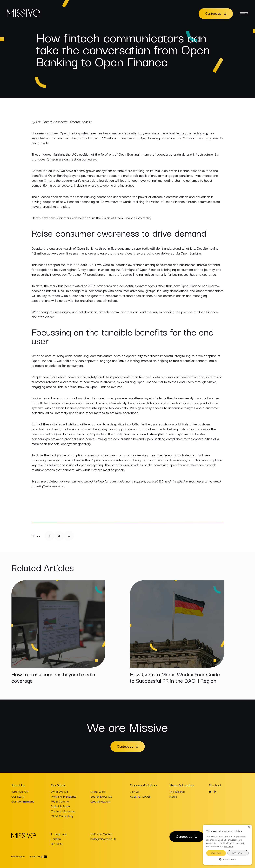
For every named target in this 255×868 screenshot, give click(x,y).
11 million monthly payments (203, 138)
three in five (108, 248)
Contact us (213, 13)
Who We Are (20, 791)
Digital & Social (61, 806)
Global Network (100, 801)
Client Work (98, 791)
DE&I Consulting (62, 816)
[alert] (227, 845)
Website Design (36, 857)
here (200, 481)
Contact (215, 785)
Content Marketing (63, 811)
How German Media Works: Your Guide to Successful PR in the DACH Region (175, 677)
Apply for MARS (140, 796)
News (173, 796)
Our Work (58, 785)
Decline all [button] (238, 853)
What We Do (59, 791)
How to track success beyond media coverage (53, 677)
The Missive (177, 791)
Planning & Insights (64, 796)
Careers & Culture (144, 785)
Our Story (18, 796)
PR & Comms (60, 801)
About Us (18, 785)
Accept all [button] (216, 853)
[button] (227, 859)
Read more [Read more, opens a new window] (229, 846)
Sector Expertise (101, 796)
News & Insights (182, 785)
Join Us (135, 791)
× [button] (249, 828)
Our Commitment (23, 801)
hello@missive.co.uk (50, 486)
